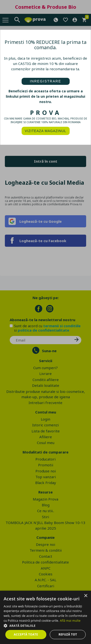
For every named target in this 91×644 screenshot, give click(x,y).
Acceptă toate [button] (26, 634)
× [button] (86, 596)
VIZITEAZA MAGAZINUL (45, 131)
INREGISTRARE (45, 81)
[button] (45, 626)
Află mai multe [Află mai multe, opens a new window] (70, 621)
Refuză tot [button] (68, 634)
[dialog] (45, 617)
